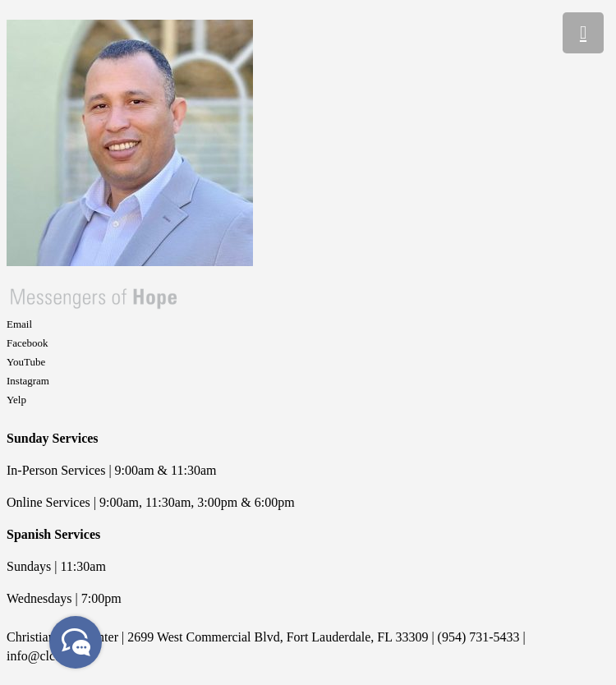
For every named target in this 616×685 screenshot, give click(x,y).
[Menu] (583, 33)
